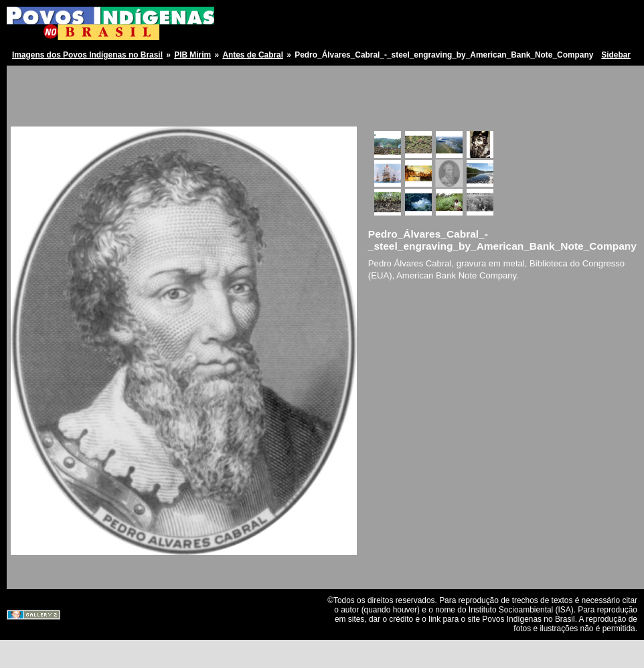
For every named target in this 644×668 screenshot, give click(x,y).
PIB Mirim (192, 55)
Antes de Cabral (253, 55)
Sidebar (616, 55)
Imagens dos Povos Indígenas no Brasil (87, 55)
